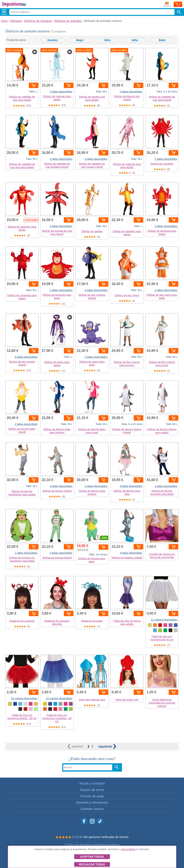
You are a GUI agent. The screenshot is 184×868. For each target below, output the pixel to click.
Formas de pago (92, 796)
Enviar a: (167, 4)
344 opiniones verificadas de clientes (106, 837)
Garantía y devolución (92, 803)
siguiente (107, 746)
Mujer (80, 40)
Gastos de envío (92, 790)
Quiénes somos (92, 809)
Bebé (162, 40)
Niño (107, 40)
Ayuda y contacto (92, 783)
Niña (135, 40)
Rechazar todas (92, 864)
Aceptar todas (92, 857)
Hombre (53, 40)
